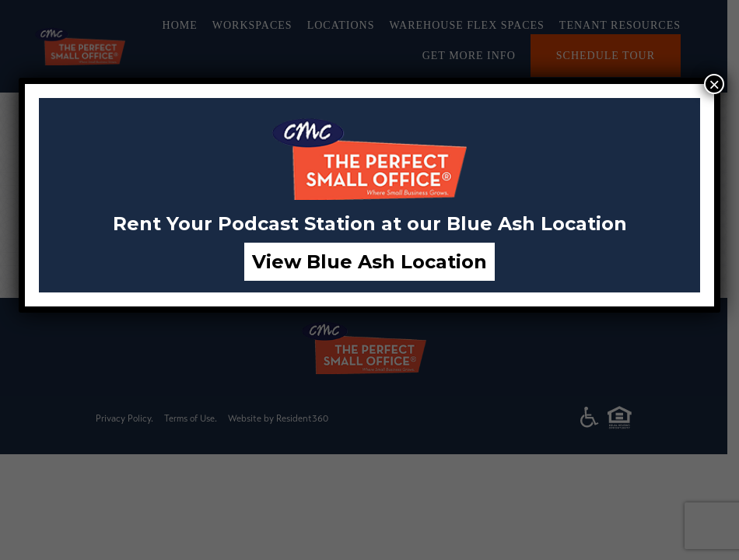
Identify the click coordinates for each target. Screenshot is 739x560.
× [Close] (714, 84)
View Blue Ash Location (369, 262)
